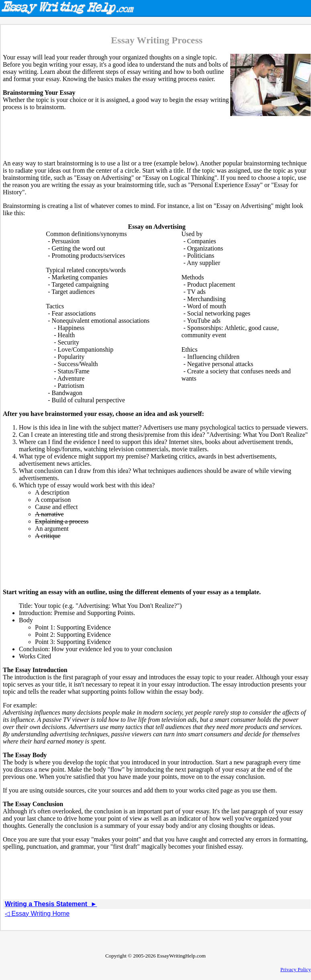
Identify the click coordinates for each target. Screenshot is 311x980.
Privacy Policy (296, 969)
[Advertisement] (157, 135)
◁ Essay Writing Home (37, 914)
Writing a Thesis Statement (51, 904)
